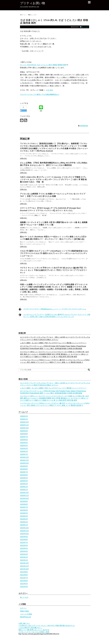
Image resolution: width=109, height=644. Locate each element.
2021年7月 (24, 578)
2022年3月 (24, 554)
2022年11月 (24, 531)
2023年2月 (24, 522)
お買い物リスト (24, 623)
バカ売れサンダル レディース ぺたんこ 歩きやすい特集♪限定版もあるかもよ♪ (47, 626)
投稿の (24, 611)
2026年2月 (24, 416)
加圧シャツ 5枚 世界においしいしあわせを (34, 630)
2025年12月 (24, 422)
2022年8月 (24, 540)
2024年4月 (24, 481)
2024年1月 (24, 490)
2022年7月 (24, 543)
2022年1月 (24, 560)
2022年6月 (24, 545)
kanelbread (84, 126)
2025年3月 (24, 449)
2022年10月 (24, 534)
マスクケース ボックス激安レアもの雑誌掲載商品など (40, 94)
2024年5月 (24, 478)
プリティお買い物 (33, 3)
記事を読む (24, 158)
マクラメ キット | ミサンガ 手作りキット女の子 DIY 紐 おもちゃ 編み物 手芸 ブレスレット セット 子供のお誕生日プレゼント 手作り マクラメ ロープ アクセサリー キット (54, 270)
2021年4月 (24, 587)
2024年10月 (24, 463)
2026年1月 (24, 419)
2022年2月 (24, 557)
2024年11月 (24, 460)
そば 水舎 (49, 90)
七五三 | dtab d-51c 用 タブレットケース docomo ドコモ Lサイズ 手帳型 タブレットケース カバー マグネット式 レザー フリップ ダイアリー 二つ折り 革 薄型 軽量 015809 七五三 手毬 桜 (53, 180)
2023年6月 (24, 510)
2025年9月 (24, 431)
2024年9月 (24, 466)
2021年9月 (24, 572)
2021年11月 (24, 566)
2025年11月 (24, 425)
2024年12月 (24, 457)
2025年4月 (24, 446)
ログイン (23, 608)
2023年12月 (24, 493)
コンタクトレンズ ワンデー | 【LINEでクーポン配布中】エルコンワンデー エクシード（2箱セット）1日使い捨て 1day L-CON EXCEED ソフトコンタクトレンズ (54, 315)
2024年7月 (24, 472)
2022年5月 (24, 548)
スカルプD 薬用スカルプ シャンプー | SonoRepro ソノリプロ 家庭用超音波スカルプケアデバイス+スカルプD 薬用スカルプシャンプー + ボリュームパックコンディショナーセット (54, 253)
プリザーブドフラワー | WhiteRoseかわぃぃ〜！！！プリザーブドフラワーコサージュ (52, 309)
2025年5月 (24, 443)
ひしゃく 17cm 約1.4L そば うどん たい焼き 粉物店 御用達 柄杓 (43, 65)
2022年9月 (24, 537)
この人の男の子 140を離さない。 (31, 628)
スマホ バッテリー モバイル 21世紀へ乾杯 (34, 632)
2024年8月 (24, 469)
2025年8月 (24, 434)
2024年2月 (24, 487)
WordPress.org (25, 617)
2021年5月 (24, 584)
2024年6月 (24, 475)
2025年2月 (24, 451)
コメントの (26, 614)
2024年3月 (24, 484)
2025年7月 (24, 437)
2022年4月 (24, 551)
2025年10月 (24, 428)
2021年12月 (24, 563)
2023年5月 (24, 513)
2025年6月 (24, 440)
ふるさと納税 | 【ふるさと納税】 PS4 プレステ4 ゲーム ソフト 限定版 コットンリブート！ (53, 343)
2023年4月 (24, 516)
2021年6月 (24, 581)
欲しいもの (85, 27)
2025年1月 (24, 454)
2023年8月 (24, 504)
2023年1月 (24, 525)
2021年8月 (24, 575)
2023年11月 (24, 496)
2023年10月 (24, 498)
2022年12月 (24, 528)
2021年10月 (24, 569)
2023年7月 (24, 507)
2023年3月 (24, 519)
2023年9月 (24, 501)
